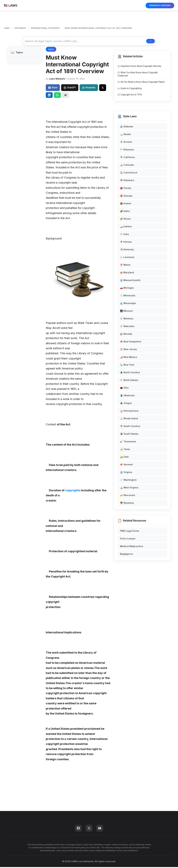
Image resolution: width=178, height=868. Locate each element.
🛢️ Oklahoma (127, 396)
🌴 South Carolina (130, 427)
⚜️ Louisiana (127, 258)
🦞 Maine (125, 266)
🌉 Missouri (127, 312)
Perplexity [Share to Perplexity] (89, 89)
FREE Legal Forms (130, 532)
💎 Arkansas (127, 150)
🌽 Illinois (125, 220)
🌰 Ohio (124, 389)
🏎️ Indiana (126, 227)
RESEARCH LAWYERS (160, 5)
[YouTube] (100, 829)
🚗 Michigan (127, 289)
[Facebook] (78, 829)
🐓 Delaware (127, 181)
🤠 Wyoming (127, 504)
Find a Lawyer (128, 539)
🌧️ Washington (128, 481)
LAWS (7, 28)
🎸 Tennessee (128, 442)
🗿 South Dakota (129, 435)
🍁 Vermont (126, 465)
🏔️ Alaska (125, 135)
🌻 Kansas (126, 243)
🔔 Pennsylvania (129, 412)
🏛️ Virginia (126, 473)
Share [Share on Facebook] (53, 89)
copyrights (73, 491)
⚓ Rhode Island (129, 419)
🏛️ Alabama (127, 127)
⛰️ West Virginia (129, 489)
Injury (51, 50)
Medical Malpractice (132, 547)
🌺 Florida (126, 189)
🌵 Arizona (126, 143)
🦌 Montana (127, 320)
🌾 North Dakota (129, 381)
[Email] (65, 96)
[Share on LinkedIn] (49, 96)
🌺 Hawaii (126, 204)
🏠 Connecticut (129, 174)
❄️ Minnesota (128, 296)
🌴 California (127, 158)
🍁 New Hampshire (131, 343)
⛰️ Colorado (127, 166)
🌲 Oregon (126, 404)
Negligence (126, 555)
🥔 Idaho (125, 212)
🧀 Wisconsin (128, 496)
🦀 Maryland (127, 273)
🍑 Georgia (126, 197)
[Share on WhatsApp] (57, 96)
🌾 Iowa (124, 235)
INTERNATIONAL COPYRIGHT (46, 28)
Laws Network (57, 80)
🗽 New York (127, 366)
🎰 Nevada (126, 335)
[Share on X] (103, 89)
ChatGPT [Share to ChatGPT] (70, 89)
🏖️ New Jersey (128, 350)
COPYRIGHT (20, 28)
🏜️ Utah (124, 458)
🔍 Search (143, 42)
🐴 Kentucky (127, 250)
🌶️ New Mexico (129, 358)
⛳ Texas (125, 450)
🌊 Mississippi (128, 304)
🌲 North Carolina (130, 373)
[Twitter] (89, 829)
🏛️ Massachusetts (130, 281)
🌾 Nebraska (127, 327)
